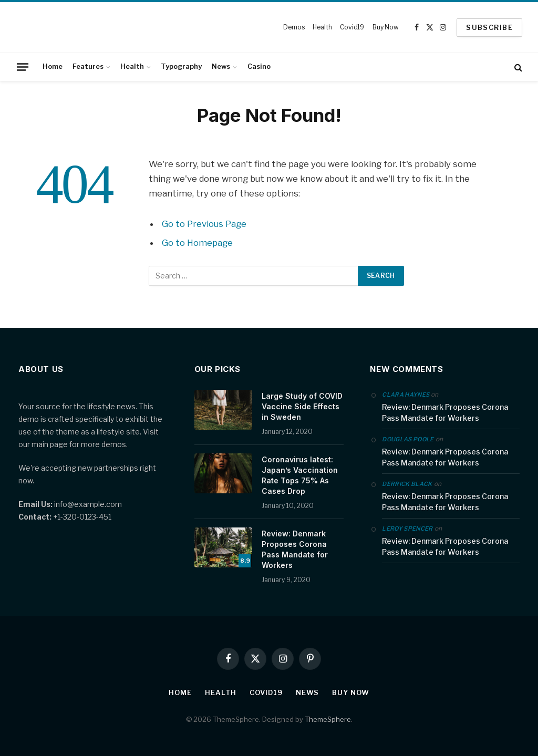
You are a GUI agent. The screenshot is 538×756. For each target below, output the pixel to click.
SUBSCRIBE (489, 27)
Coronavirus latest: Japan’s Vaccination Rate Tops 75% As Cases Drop (300, 475)
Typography (181, 66)
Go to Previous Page (204, 224)
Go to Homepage (197, 243)
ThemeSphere (328, 719)
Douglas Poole (408, 439)
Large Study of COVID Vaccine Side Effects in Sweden (302, 406)
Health (322, 27)
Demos (294, 27)
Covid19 (352, 27)
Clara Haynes (406, 395)
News (221, 66)
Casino (259, 66)
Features (88, 66)
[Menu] (23, 67)
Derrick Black (407, 484)
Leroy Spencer (407, 529)
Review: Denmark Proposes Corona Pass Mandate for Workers (295, 549)
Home (53, 66)
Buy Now (386, 27)
